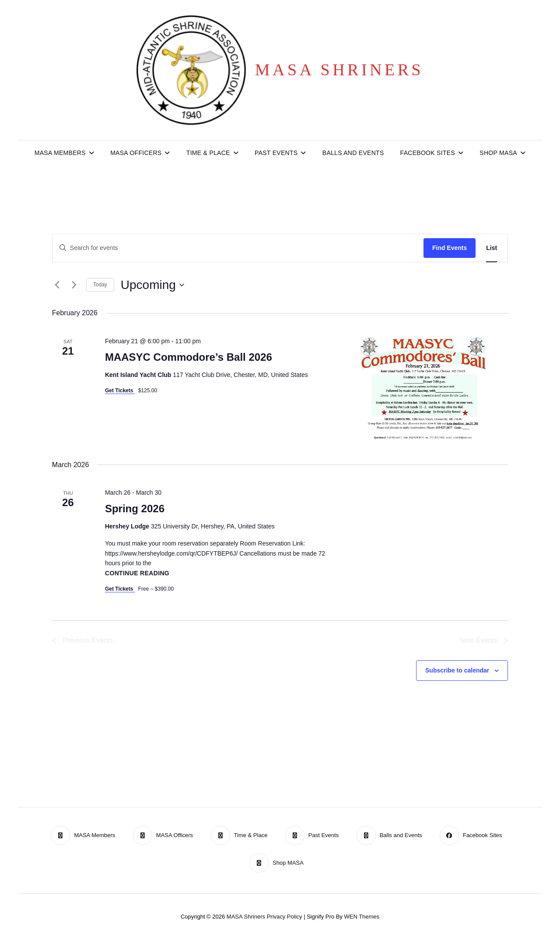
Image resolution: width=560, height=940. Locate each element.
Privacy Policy (285, 917)
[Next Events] (74, 285)
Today (100, 285)
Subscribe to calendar (457, 670)
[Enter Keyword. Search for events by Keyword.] (238, 248)
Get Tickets (120, 391)
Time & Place (208, 153)
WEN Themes (362, 917)
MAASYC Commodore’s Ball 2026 (189, 357)
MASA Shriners (339, 70)
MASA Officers (136, 153)
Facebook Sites (428, 153)
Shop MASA (498, 153)
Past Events (276, 153)
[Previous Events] (57, 285)
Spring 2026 (135, 509)
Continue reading (137, 573)
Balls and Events (353, 153)
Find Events (450, 248)
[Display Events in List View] (492, 248)
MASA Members (60, 153)
